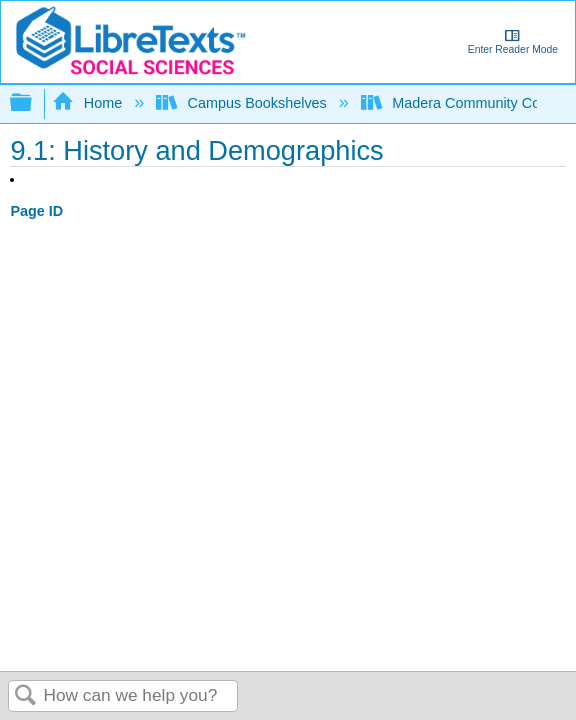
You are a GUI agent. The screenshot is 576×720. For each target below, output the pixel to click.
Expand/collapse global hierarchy (34, 103)
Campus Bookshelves (243, 103)
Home (89, 103)
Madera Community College (468, 103)
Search (26, 696)
